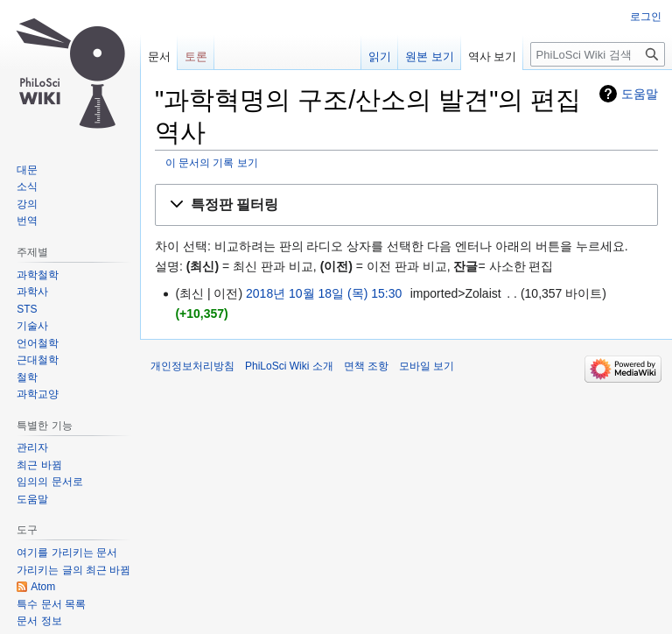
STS (27, 309)
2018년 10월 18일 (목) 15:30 (324, 293)
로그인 (646, 17)
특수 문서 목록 (51, 604)
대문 (27, 170)
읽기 (380, 56)
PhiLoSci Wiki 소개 (289, 366)
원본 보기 (430, 56)
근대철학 (38, 360)
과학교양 (38, 394)
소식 (27, 187)
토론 (196, 56)
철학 (27, 377)
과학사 (32, 292)
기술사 (32, 326)
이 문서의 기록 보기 (212, 162)
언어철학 (38, 343)
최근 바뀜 (39, 465)
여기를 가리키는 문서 (67, 553)
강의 (27, 204)
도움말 (640, 94)
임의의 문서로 (49, 482)
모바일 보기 (427, 366)
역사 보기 (493, 56)
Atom (43, 587)
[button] (406, 205)
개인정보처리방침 (192, 366)
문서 (159, 56)
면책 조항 (366, 366)
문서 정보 (39, 621)
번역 (27, 221)
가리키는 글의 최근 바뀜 (73, 570)
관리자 (32, 447)
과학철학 (38, 275)
